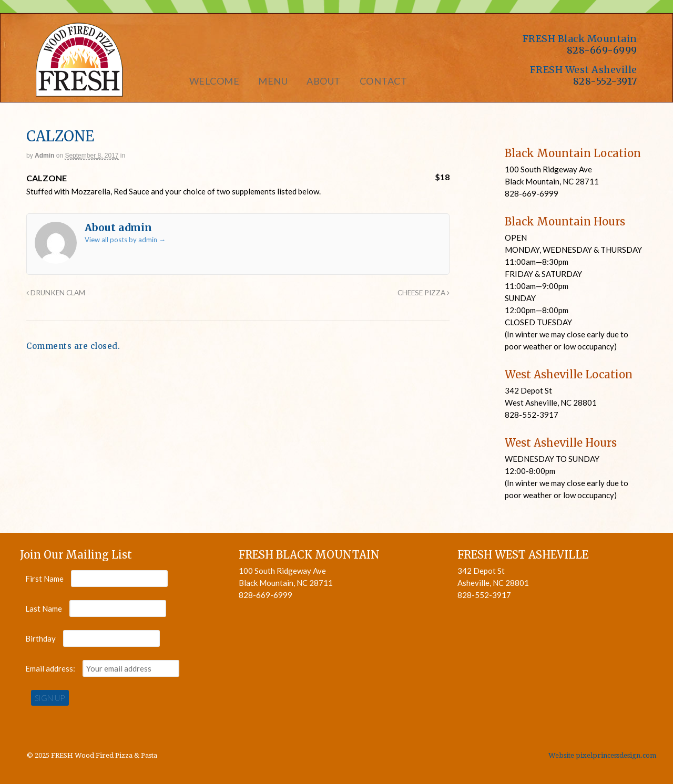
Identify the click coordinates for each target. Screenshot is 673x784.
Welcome (215, 81)
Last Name (44, 608)
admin (44, 156)
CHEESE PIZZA (424, 293)
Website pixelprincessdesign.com (602, 755)
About (324, 81)
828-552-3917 (605, 81)
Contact (384, 81)
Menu (273, 81)
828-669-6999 (602, 50)
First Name (44, 579)
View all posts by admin (125, 240)
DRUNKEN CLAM (56, 293)
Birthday (40, 638)
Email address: (51, 668)
